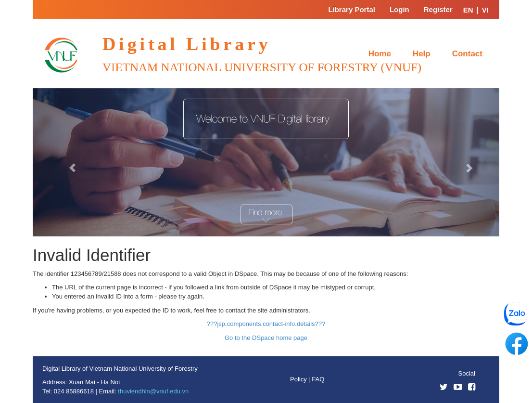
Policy (299, 379)
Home (380, 54)
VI (485, 10)
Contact (467, 54)
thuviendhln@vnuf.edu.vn (153, 391)
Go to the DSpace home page (266, 338)
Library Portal (352, 9)
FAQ (318, 379)
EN (468, 10)
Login (399, 9)
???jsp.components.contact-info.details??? (266, 324)
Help (422, 54)
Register (438, 9)
